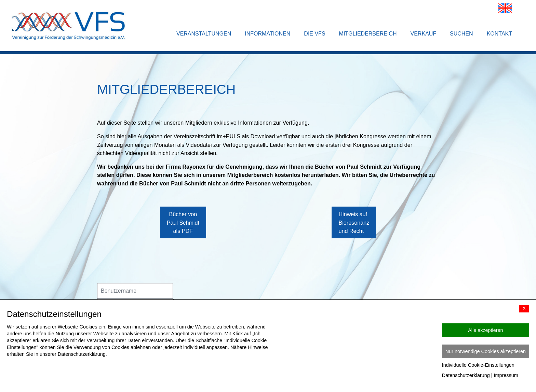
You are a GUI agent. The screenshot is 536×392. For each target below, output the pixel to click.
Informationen (267, 34)
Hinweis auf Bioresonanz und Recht (354, 229)
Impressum (506, 375)
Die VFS (314, 34)
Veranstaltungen (204, 34)
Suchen (461, 34)
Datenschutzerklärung (466, 375)
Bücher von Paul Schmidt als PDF (183, 229)
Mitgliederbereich (368, 34)
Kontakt (499, 34)
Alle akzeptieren (485, 330)
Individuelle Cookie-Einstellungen (478, 365)
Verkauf (423, 34)
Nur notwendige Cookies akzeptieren (486, 351)
